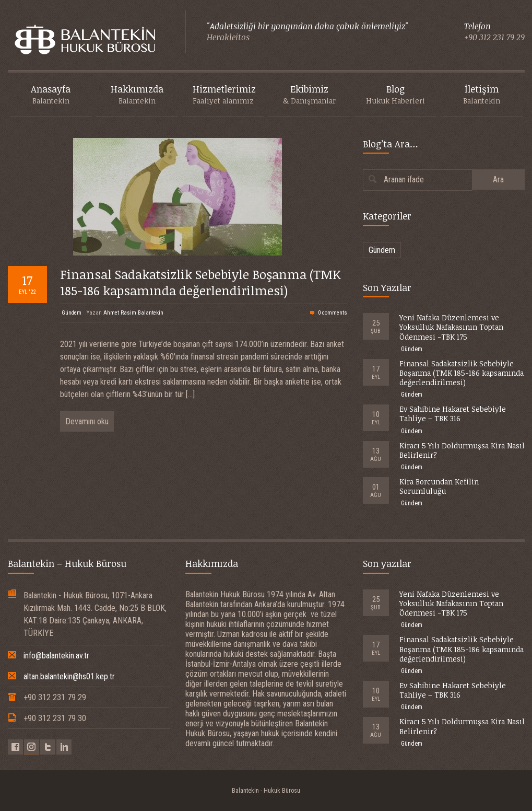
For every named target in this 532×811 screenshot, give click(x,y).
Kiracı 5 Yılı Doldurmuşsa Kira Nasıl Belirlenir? (462, 450)
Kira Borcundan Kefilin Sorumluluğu (439, 486)
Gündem (72, 313)
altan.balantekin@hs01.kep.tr (69, 676)
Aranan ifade (404, 179)
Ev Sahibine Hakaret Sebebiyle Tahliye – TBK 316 (453, 414)
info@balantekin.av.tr (56, 656)
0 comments (333, 313)
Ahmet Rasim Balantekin (133, 313)
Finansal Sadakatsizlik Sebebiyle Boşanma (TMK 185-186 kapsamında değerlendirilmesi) (200, 282)
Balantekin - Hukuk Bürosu (266, 791)
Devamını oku (87, 421)
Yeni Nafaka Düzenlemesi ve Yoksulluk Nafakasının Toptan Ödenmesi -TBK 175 (451, 327)
